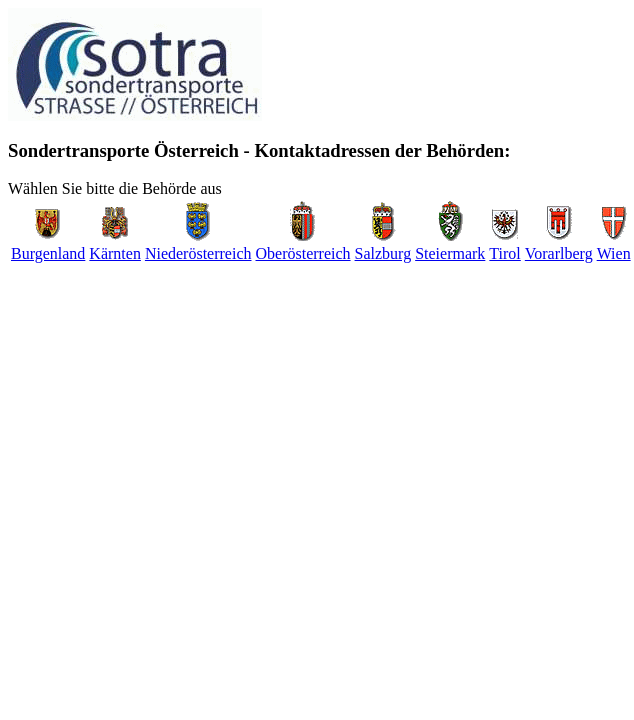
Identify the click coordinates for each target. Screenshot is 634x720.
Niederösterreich (198, 253)
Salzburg (383, 253)
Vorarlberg (559, 253)
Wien (614, 253)
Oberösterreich (303, 253)
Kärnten (115, 253)
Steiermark (450, 253)
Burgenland (48, 253)
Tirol (504, 253)
